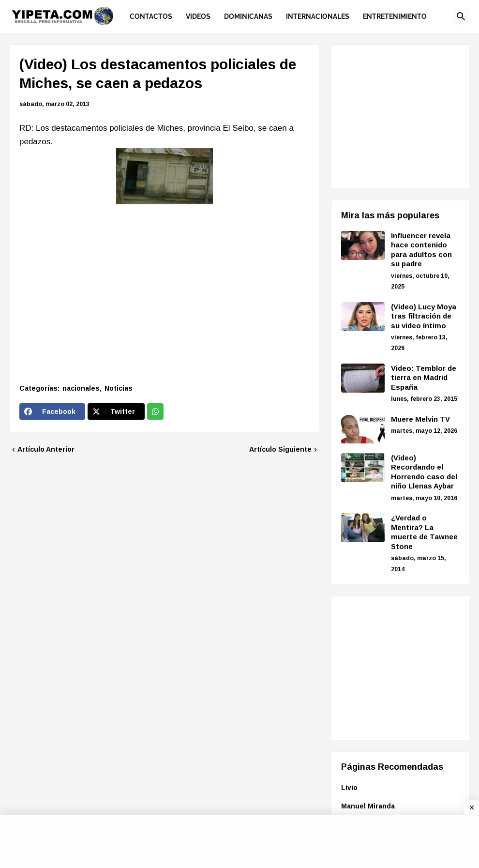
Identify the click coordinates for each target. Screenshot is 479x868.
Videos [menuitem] (198, 16)
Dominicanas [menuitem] (248, 16)
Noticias (119, 388)
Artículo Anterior (46, 449)
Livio (349, 788)
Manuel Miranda (368, 806)
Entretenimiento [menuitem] (395, 16)
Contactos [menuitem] (151, 16)
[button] (461, 16)
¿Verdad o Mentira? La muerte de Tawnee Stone (424, 532)
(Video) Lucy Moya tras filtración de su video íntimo (424, 316)
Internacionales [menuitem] (318, 16)
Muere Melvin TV (420, 419)
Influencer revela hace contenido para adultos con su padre (421, 250)
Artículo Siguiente (280, 449)
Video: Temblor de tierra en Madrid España (424, 378)
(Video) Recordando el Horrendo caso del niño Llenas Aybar (424, 472)
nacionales (81, 388)
